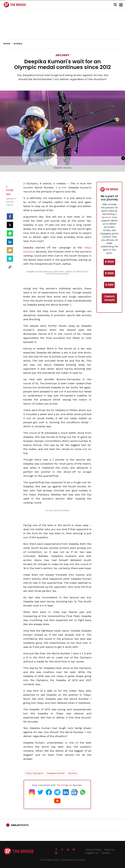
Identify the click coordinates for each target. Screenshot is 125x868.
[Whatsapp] (10, 233)
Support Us (92, 853)
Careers (106, 853)
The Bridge (62, 785)
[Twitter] (10, 225)
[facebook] (10, 216)
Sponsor (106, 217)
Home (8, 44)
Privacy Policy (93, 850)
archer (63, 188)
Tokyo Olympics (34, 773)
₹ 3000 (109, 273)
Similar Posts (20, 825)
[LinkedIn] (10, 242)
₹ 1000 (109, 285)
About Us (109, 850)
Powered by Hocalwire (73, 860)
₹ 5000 (109, 262)
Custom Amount (109, 298)
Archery (62, 55)
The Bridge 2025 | (50, 860)
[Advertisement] (62, 29)
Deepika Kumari (56, 773)
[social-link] (10, 267)
